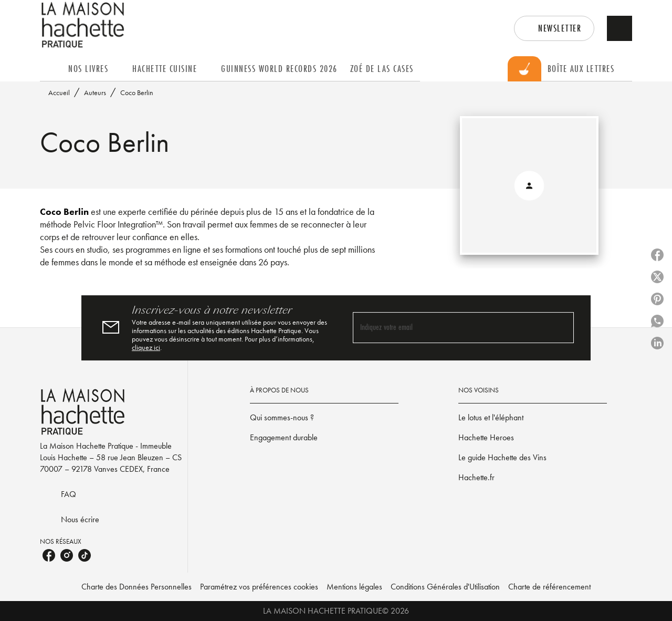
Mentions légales (354, 587)
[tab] (51, 69)
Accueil (59, 92)
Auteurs (95, 92)
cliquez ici (146, 347)
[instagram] (67, 555)
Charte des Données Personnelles (136, 587)
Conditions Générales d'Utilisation (445, 587)
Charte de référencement (549, 587)
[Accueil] (84, 25)
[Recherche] (619, 28)
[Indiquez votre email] (450, 328)
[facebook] (49, 555)
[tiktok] (85, 555)
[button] (554, 28)
